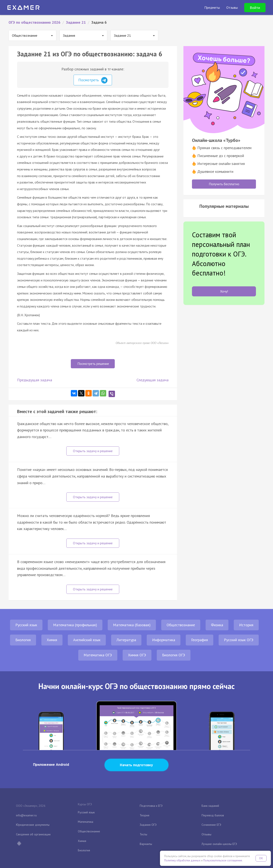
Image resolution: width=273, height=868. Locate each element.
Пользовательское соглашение (223, 860)
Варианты (146, 844)
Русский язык (26, 625)
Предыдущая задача (35, 380)
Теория (144, 815)
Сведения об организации (33, 834)
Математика (86, 822)
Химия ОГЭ (137, 655)
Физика (217, 625)
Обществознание (181, 625)
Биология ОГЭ (174, 655)
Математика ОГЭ (98, 655)
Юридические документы (33, 825)
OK (261, 858)
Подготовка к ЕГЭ (151, 806)
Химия (52, 640)
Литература (126, 640)
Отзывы (206, 834)
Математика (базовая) (132, 625)
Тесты (143, 834)
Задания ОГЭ (148, 825)
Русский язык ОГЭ (239, 640)
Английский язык (87, 640)
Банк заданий (210, 806)
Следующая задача (152, 380)
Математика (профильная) (75, 625)
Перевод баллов (213, 815)
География (200, 640)
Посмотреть (93, 80)
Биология (23, 640)
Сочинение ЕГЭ (211, 825)
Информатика (164, 640)
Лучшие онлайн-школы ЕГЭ (219, 844)
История (246, 625)
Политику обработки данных (182, 860)
